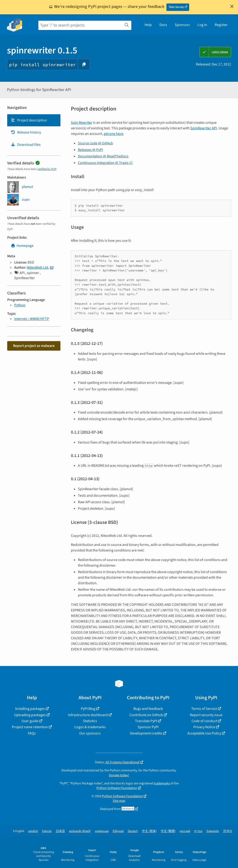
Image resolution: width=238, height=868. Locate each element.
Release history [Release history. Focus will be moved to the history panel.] (26, 132)
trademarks (162, 783)
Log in (202, 25)
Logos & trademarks (90, 727)
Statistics (90, 721)
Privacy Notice (204, 727)
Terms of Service (204, 709)
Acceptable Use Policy (204, 733)
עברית (198, 831)
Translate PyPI (146, 721)
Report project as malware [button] (34, 346)
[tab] (34, 120)
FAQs (32, 733)
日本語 (60, 831)
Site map (119, 801)
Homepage (22, 246)
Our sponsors (90, 733)
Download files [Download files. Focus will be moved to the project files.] (26, 145)
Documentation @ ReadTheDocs (103, 156)
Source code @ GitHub (95, 143)
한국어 (228, 831)
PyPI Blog (88, 709)
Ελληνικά (118, 831)
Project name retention (30, 727)
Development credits (146, 733)
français (47, 831)
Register (221, 25)
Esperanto (213, 831)
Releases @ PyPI (90, 150)
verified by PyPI (47, 169)
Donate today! (119, 775)
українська (102, 831)
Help (148, 25)
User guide (30, 721)
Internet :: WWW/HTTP (32, 319)
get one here (113, 134)
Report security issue (206, 715)
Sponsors (182, 25)
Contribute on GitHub (146, 715)
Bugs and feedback (148, 709)
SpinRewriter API (204, 128)
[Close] (232, 6)
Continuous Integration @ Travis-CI (105, 163)
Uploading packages (30, 715)
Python (20, 305)
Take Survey (176, 7)
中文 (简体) (149, 831)
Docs (163, 25)
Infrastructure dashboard (88, 715)
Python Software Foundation (117, 788)
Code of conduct (204, 721)
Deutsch (133, 831)
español (33, 831)
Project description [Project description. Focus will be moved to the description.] (29, 120)
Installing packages (30, 709)
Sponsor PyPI (148, 727)
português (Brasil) (80, 831)
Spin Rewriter (82, 123)
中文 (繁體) (168, 831)
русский (185, 831)
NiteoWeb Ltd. (38, 268)
